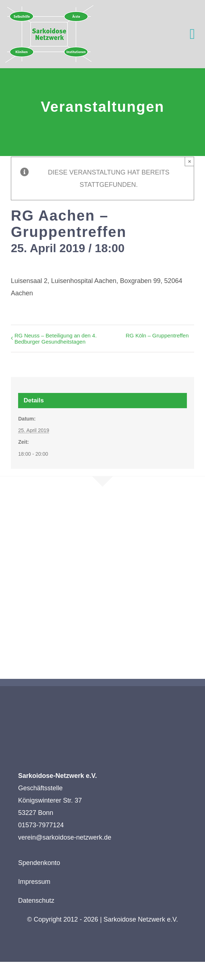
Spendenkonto (39, 863)
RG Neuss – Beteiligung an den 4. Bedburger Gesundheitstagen (56, 339)
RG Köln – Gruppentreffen (157, 335)
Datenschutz (36, 901)
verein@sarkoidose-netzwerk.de (65, 837)
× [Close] (190, 161)
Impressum (34, 882)
